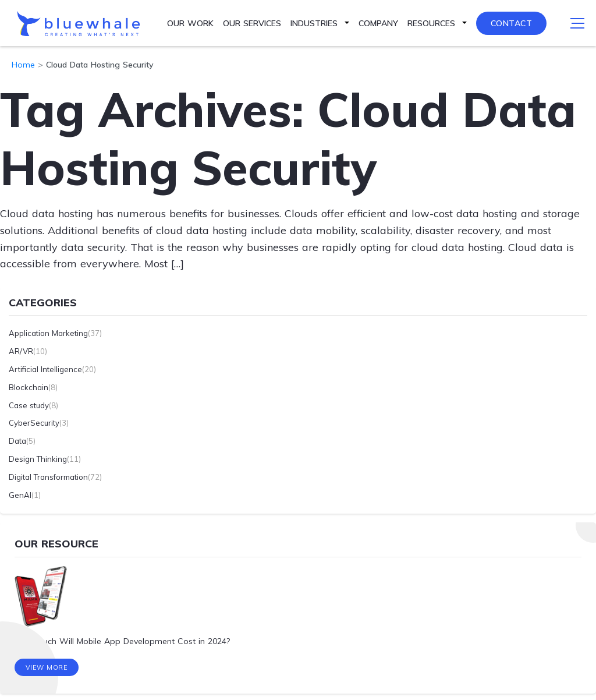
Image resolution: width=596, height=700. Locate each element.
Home (23, 65)
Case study (29, 405)
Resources (431, 23)
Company (378, 23)
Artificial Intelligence (45, 369)
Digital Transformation (48, 476)
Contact (512, 23)
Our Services (252, 23)
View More (47, 668)
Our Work (190, 23)
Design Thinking (38, 459)
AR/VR (21, 351)
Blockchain (29, 387)
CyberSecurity (34, 423)
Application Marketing (48, 333)
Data (17, 441)
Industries (314, 23)
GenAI (20, 494)
